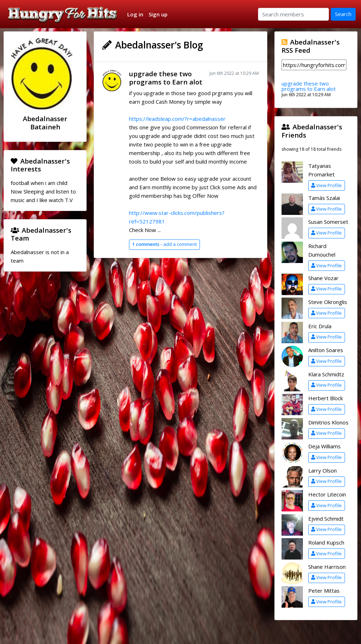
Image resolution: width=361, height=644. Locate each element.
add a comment (164, 244)
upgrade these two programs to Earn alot (166, 78)
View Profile (326, 185)
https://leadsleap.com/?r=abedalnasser (177, 119)
